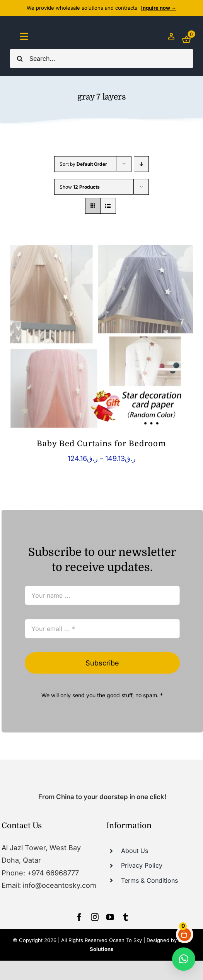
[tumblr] (126, 917)
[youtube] (110, 917)
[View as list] (108, 206)
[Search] (20, 58)
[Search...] (101, 58)
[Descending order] (141, 164)
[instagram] (95, 917)
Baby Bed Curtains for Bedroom (101, 444)
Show (80, 187)
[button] (184, 959)
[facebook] (79, 917)
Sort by (83, 164)
